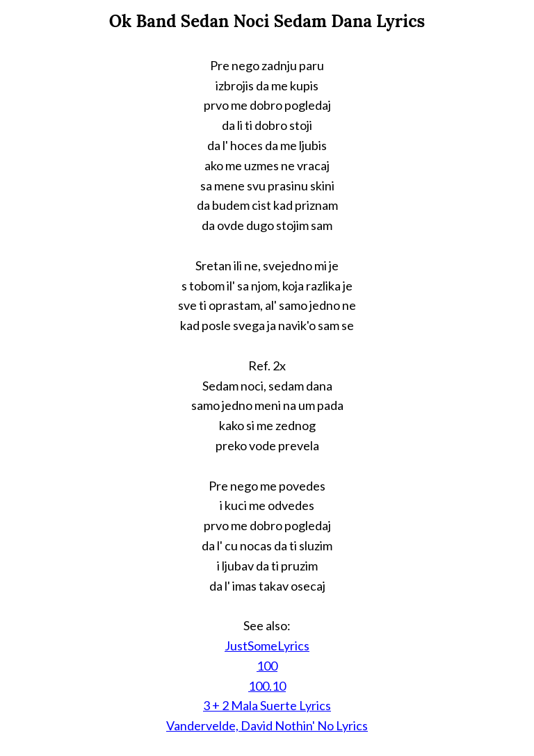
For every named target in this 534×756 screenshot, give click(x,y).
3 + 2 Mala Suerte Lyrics (267, 705)
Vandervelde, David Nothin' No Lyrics (267, 725)
